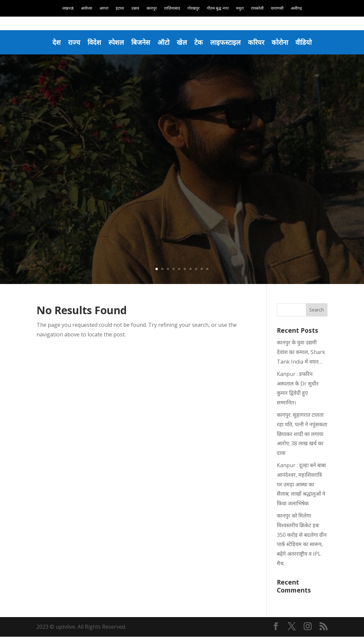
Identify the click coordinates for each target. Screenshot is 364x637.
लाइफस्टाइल (226, 42)
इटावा (120, 8)
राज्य (72, 42)
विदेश (93, 42)
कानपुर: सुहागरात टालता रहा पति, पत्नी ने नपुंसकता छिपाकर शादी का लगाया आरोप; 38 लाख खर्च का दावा (302, 434)
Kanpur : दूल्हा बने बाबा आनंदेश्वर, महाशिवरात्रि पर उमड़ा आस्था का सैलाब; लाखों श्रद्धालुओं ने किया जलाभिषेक (301, 485)
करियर (257, 42)
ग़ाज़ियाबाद (172, 8)
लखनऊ (68, 8)
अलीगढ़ (296, 8)
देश (55, 42)
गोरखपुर (193, 8)
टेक (199, 42)
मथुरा (240, 8)
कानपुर (152, 8)
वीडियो (306, 42)
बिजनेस (140, 42)
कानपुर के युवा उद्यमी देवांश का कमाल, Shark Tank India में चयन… (301, 353)
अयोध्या (87, 8)
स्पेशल (115, 42)
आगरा (104, 8)
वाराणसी (277, 8)
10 (207, 269)
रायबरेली (257, 8)
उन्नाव (135, 8)
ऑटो (163, 42)
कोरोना (281, 42)
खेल (182, 42)
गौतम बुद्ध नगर (218, 8)
